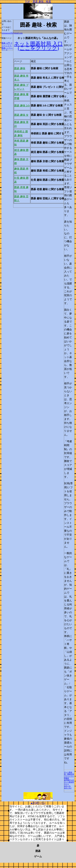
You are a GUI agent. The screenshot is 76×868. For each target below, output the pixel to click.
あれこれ (67, 786)
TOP (27, 2)
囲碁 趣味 (20, 68)
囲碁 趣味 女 (21, 115)
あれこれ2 (68, 788)
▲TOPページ (38, 803)
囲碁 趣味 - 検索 (42, 2)
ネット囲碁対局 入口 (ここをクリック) (38, 46)
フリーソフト (69, 776)
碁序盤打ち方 (69, 780)
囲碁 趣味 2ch (22, 105)
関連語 (67, 778)
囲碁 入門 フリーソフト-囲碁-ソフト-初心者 (7, 47)
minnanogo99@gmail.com (12, 33)
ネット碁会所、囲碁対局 (69, 773)
